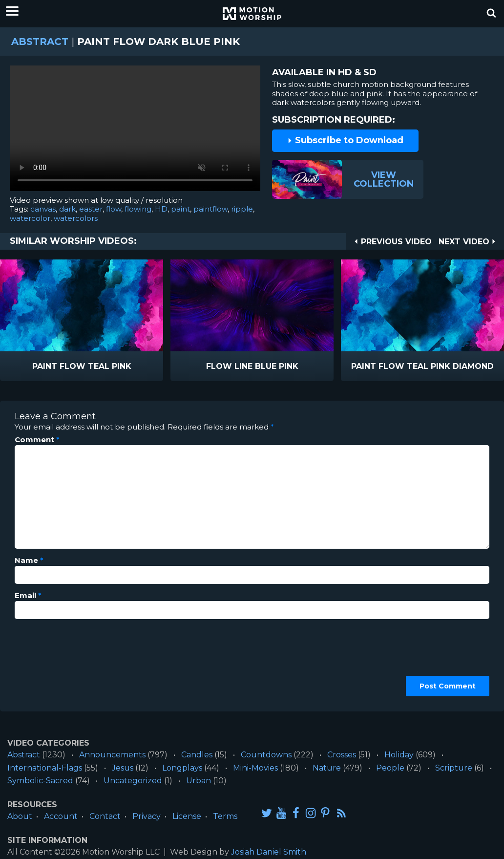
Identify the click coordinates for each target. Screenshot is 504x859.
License (187, 816)
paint (180, 209)
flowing (138, 209)
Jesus (123, 768)
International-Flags (45, 768)
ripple (242, 209)
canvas (43, 209)
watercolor (30, 218)
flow (114, 209)
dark (67, 209)
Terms (225, 816)
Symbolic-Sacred (40, 781)
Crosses (342, 755)
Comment (37, 440)
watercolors (76, 218)
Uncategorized (133, 781)
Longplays (182, 768)
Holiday (399, 755)
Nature (327, 768)
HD (161, 209)
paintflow (210, 209)
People (390, 768)
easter (91, 209)
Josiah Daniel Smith (269, 852)
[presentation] (55, 662)
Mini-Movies (255, 768)
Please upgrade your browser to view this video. (135, 131)
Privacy (147, 816)
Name (29, 560)
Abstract (40, 42)
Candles (197, 755)
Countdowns (266, 755)
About (20, 816)
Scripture (454, 768)
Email (28, 596)
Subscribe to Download (345, 140)
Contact (105, 816)
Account (61, 816)
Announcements (112, 755)
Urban (199, 781)
